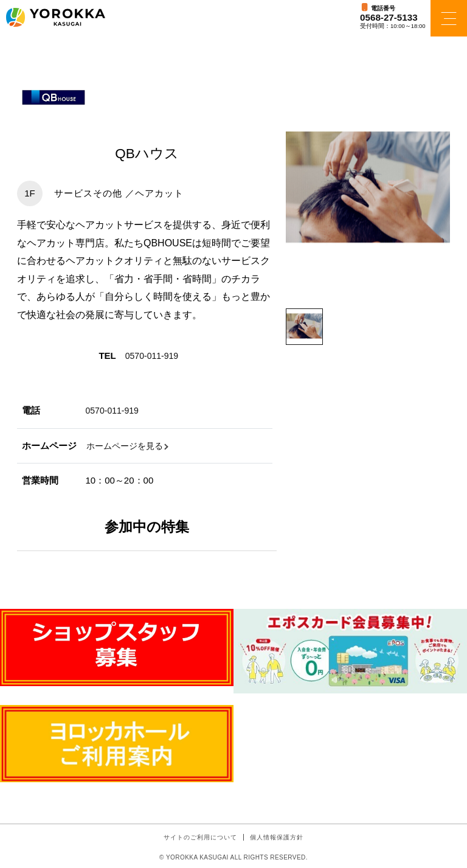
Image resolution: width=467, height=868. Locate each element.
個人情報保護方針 (277, 837)
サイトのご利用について (200, 837)
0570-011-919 (154, 356)
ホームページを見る (127, 446)
